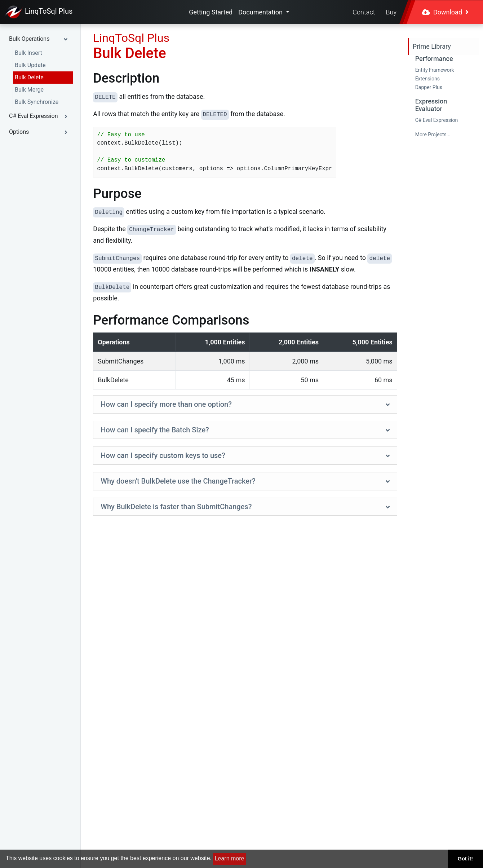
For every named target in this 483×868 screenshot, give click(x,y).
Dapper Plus (429, 87)
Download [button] (445, 12)
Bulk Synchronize (37, 102)
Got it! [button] (465, 859)
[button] (40, 39)
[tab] (245, 404)
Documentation (261, 12)
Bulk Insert (28, 53)
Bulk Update (30, 65)
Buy (391, 12)
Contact (364, 12)
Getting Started (211, 12)
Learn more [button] (230, 858)
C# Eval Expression (437, 120)
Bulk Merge (29, 90)
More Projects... (433, 135)
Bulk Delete (29, 77)
